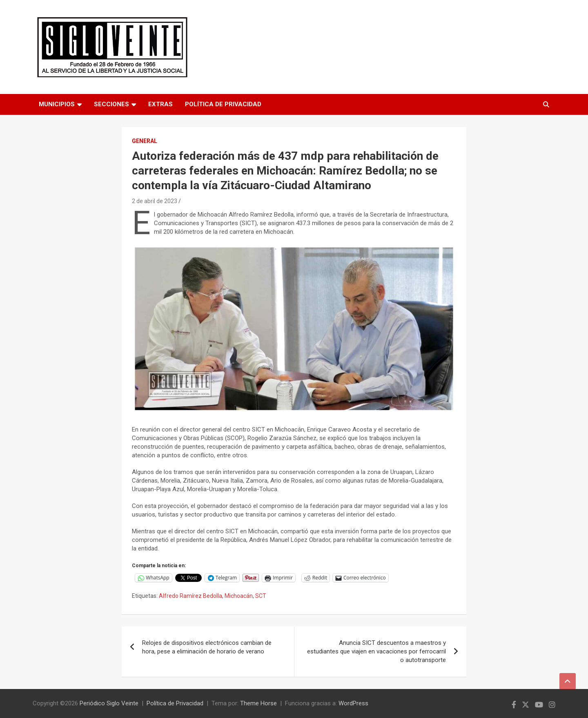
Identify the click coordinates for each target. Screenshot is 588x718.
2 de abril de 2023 (155, 201)
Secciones (111, 104)
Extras (160, 104)
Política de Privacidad (223, 104)
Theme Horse (258, 703)
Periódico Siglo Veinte (109, 703)
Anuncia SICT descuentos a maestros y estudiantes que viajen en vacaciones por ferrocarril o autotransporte (376, 651)
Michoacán (239, 596)
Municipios (57, 104)
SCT (261, 596)
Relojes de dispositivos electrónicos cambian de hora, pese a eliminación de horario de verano (207, 647)
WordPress (353, 703)
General (145, 141)
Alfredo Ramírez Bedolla (190, 596)
